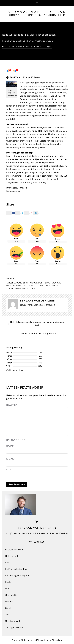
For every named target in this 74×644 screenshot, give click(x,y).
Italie (9, 286)
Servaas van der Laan (37, 12)
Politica (9, 602)
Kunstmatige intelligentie (18, 576)
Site (9, 470)
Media (8, 582)
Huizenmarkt (12, 556)
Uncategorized (13, 621)
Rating (11, 440)
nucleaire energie (49, 286)
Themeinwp (57, 640)
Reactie (12, 405)
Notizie (11, 279)
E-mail (11, 459)
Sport (8, 608)
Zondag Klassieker (14, 628)
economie (56, 283)
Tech (8, 615)
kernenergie (20, 286)
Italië (8, 563)
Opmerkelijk (11, 595)
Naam (10, 446)
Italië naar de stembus (16, 569)
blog (48, 283)
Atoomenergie (21, 283)
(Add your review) (15, 370)
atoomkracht (37, 283)
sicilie (32, 289)
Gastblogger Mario (14, 550)
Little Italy (33, 286)
